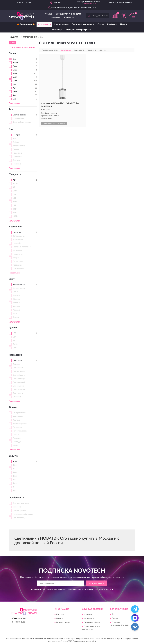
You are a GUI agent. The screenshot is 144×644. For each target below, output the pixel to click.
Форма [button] (13, 407)
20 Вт (15, 202)
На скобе (17, 243)
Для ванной (18, 368)
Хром (15, 314)
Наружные (17, 153)
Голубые (16, 295)
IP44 (15, 472)
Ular (14, 99)
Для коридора (19, 379)
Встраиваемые (19, 236)
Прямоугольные (20, 431)
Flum (15, 74)
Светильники (44, 24)
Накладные (18, 240)
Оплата (59, 618)
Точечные (17, 160)
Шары (15, 445)
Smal (15, 92)
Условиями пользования (94, 589)
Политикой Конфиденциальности (70, 589)
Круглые (16, 420)
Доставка (60, 614)
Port (14, 88)
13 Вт (15, 198)
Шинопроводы (61, 24)
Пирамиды (17, 427)
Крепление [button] (15, 227)
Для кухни (17, 361)
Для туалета (18, 393)
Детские (16, 364)
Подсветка (17, 157)
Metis (15, 77)
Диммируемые (19, 511)
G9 (14, 341)
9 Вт (14, 180)
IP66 (15, 487)
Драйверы (112, 24)
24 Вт (15, 205)
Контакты (69, 17)
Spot (15, 95)
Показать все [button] (15, 103)
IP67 (15, 491)
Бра (14, 139)
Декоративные (19, 413)
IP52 (15, 476)
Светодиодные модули (83, 24)
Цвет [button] (12, 279)
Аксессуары (58, 30)
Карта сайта (89, 618)
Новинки (56, 17)
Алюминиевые (19, 288)
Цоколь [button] (13, 328)
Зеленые (16, 303)
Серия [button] (12, 53)
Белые (15, 292)
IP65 (15, 483)
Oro (14, 59)
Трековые (17, 164)
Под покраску (19, 518)
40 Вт (15, 209)
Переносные (18, 261)
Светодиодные (19, 115)
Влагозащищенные (21, 503)
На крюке (17, 232)
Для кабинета (19, 375)
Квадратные (18, 416)
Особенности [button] (17, 498)
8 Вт (14, 187)
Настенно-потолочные (22, 247)
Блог (114, 614)
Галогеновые (18, 119)
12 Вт (15, 195)
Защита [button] (13, 456)
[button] (88, 3)
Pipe (15, 84)
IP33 (15, 465)
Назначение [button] (16, 355)
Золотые (16, 306)
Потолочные (18, 269)
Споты (101, 24)
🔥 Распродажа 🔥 (26, 24)
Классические (19, 146)
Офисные (17, 397)
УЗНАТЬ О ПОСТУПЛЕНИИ (54, 124)
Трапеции (17, 438)
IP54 (15, 480)
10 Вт (15, 191)
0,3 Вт (15, 184)
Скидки (115, 618)
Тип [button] (11, 109)
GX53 (15, 348)
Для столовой (19, 390)
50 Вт (15, 213)
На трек (16, 258)
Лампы (16, 149)
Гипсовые (17, 507)
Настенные (17, 251)
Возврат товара (63, 622)
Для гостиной (19, 371)
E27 (14, 337)
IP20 (15, 462)
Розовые (16, 310)
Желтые (16, 299)
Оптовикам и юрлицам (68, 14)
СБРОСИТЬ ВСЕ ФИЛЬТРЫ (23, 48)
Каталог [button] (48, 14)
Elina (15, 70)
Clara (15, 66)
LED (14, 333)
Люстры (16, 135)
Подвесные (18, 265)
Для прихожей (19, 382)
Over (15, 81)
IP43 (15, 469)
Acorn (15, 63)
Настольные (18, 254)
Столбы (16, 435)
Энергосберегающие (22, 122)
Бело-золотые (19, 285)
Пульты (124, 24)
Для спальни (18, 386)
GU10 (15, 344)
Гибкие (16, 142)
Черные (16, 317)
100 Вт (16, 216)
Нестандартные (20, 424)
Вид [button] (11, 129)
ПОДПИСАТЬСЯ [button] (96, 584)
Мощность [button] (15, 174)
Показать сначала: (50, 50)
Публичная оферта (92, 622)
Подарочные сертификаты (79, 30)
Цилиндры (17, 442)
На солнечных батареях (23, 514)
